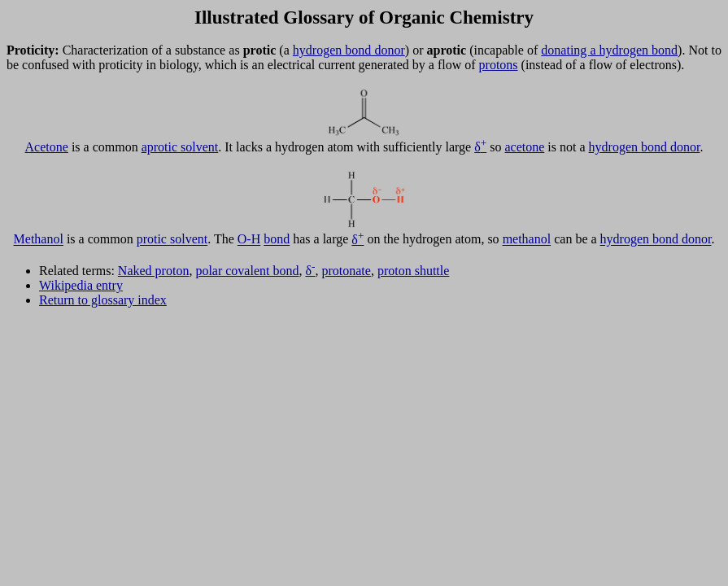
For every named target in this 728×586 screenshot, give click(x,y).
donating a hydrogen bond (609, 50)
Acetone (47, 147)
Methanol (39, 240)
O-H (249, 240)
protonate (346, 271)
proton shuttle (413, 271)
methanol (527, 240)
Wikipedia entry (81, 285)
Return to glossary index (103, 300)
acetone (524, 147)
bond (277, 240)
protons (499, 65)
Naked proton (154, 271)
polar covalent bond (247, 271)
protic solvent (172, 240)
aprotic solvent (180, 147)
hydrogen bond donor (349, 50)
